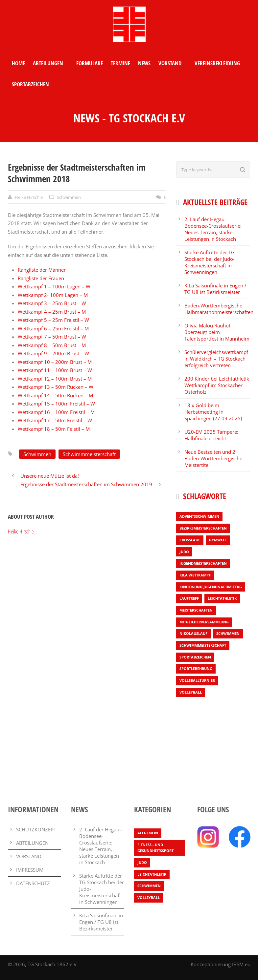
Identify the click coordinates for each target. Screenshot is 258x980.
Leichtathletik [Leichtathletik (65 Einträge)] (152, 874)
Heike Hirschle (29, 197)
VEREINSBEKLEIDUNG (217, 63)
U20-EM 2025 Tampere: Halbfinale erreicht (211, 435)
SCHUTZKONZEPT (36, 829)
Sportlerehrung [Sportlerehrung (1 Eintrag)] (196, 668)
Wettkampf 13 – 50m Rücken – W (56, 387)
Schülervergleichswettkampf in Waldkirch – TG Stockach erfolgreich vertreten (216, 359)
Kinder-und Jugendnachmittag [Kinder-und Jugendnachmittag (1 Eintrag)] (211, 587)
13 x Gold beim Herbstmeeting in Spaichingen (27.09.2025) (213, 412)
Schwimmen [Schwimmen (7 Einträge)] (149, 886)
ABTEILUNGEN (48, 63)
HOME (18, 63)
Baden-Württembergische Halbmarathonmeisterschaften (219, 309)
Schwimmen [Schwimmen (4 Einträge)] (228, 633)
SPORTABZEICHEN (30, 84)
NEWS (144, 63)
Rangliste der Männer (42, 270)
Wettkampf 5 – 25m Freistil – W (53, 320)
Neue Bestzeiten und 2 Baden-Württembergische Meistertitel (213, 458)
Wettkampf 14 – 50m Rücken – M (55, 395)
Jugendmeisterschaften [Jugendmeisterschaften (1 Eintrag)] (203, 563)
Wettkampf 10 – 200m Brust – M (55, 362)
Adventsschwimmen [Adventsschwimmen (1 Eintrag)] (199, 516)
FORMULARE (90, 63)
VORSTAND (170, 63)
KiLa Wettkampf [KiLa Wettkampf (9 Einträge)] (195, 575)
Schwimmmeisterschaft (89, 454)
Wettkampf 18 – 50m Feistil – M (54, 429)
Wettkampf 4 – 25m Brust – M (52, 312)
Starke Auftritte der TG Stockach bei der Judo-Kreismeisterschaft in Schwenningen (210, 262)
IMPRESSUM (30, 870)
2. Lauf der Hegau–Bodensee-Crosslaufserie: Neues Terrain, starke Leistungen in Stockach (213, 229)
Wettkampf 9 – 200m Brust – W (53, 353)
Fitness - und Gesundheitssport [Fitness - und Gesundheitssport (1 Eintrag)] (155, 848)
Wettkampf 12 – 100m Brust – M (55, 379)
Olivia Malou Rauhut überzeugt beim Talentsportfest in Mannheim (217, 332)
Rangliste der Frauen (41, 278)
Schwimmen (69, 197)
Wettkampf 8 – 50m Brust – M (52, 345)
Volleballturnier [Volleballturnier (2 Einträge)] (197, 680)
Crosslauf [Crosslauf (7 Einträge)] (190, 540)
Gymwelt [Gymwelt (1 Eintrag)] (218, 540)
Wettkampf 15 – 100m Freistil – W (56, 404)
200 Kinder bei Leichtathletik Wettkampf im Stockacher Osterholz (217, 385)
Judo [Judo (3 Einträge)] (184, 552)
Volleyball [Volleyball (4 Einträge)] (191, 692)
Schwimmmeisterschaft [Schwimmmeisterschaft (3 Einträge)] (203, 645)
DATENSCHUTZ (33, 883)
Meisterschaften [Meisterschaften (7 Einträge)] (196, 610)
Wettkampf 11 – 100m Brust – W (55, 370)
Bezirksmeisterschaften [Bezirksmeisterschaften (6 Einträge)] (203, 528)
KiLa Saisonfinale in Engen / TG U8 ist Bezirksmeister (215, 289)
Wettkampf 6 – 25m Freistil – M (53, 328)
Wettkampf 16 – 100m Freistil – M (56, 412)
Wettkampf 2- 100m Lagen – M (53, 295)
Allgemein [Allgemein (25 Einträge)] (148, 833)
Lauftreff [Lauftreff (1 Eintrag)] (189, 598)
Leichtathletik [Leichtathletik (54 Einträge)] (222, 598)
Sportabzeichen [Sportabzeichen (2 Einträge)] (195, 657)
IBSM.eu (241, 964)
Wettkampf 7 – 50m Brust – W (52, 337)
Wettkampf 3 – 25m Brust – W (53, 303)
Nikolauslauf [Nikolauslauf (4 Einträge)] (193, 633)
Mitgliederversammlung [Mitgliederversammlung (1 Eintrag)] (204, 622)
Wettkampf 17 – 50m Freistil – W (55, 420)
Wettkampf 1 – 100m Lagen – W (55, 286)
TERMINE (120, 63)
